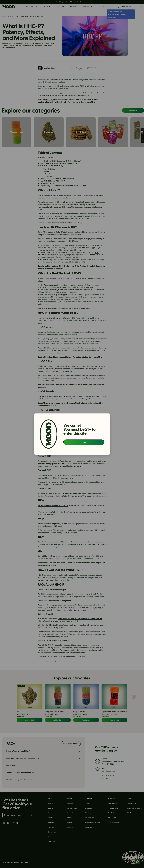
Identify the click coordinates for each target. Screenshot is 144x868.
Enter (84, 442)
